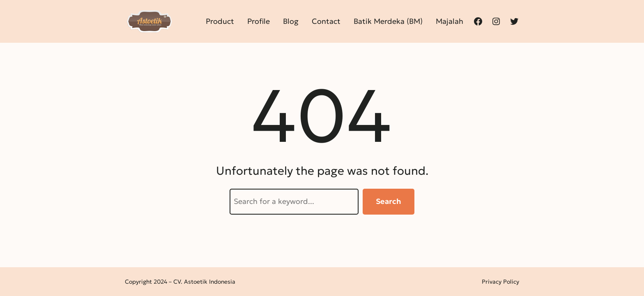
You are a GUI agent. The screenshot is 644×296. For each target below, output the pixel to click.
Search (389, 201)
